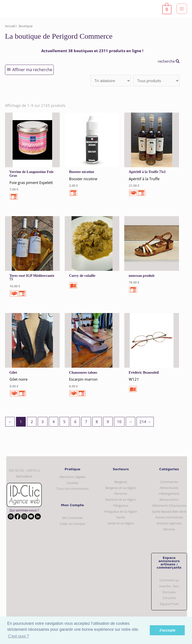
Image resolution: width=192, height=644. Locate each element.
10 (119, 422)
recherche (169, 61)
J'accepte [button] (167, 630)
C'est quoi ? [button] (18, 636)
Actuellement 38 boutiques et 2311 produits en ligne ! (92, 51)
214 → (145, 422)
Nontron (121, 493)
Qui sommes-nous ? (24, 510)
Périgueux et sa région (121, 511)
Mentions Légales (72, 477)
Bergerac (121, 482)
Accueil (10, 26)
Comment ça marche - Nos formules (169, 586)
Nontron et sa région (121, 499)
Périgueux (121, 505)
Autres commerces (169, 517)
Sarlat (121, 517)
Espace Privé (169, 604)
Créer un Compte (72, 524)
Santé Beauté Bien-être (169, 511)
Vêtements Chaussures (169, 505)
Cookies (72, 483)
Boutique (26, 26)
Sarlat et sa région (121, 523)
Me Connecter (72, 518)
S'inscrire (169, 598)
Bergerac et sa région (121, 488)
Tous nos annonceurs (72, 488)
